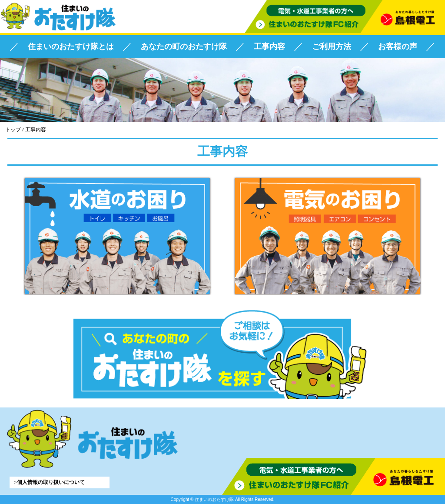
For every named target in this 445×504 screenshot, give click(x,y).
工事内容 (269, 47)
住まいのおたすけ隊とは (71, 47)
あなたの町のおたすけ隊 (184, 47)
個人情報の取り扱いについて (51, 482)
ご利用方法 (332, 47)
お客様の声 (398, 47)
